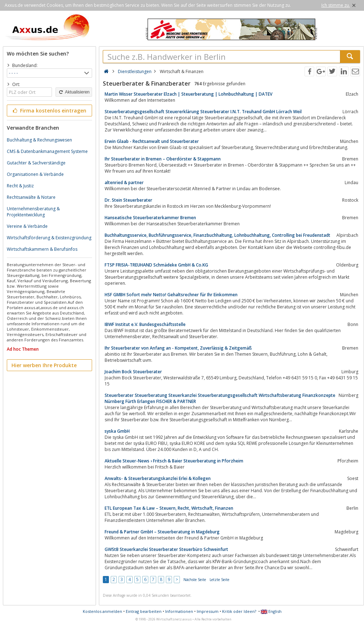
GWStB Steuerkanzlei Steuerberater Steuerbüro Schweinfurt (166, 549)
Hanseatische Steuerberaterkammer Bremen (150, 218)
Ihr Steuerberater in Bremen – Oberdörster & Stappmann (163, 159)
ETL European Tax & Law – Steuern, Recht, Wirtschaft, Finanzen (169, 508)
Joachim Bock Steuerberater (133, 372)
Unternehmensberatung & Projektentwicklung (33, 212)
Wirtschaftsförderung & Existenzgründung (49, 238)
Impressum (208, 611)
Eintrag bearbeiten (144, 611)
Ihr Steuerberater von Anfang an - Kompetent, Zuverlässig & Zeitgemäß (178, 348)
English (271, 611)
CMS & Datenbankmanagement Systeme (47, 151)
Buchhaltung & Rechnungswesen (39, 140)
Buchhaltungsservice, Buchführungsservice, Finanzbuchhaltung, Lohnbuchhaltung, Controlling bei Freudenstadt (217, 235)
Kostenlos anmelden (102, 611)
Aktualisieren (74, 92)
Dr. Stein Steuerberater (128, 200)
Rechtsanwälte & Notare (31, 197)
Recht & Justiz (20, 186)
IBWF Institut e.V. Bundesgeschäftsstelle (145, 324)
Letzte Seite (219, 580)
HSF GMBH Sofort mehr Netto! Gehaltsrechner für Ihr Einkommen (171, 295)
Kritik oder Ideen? (239, 611)
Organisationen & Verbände (35, 174)
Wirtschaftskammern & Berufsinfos (42, 249)
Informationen (179, 611)
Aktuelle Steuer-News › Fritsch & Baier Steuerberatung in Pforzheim (174, 461)
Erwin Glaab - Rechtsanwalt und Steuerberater (152, 141)
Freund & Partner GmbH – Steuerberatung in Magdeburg (162, 532)
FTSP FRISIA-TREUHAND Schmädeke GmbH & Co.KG (156, 265)
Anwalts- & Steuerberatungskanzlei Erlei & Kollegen (158, 478)
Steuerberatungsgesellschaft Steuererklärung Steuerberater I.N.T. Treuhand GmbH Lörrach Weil (203, 112)
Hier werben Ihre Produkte (44, 365)
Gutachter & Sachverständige (36, 163)
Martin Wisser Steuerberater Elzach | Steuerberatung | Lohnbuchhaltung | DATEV (188, 94)
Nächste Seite (195, 580)
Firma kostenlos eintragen (49, 111)
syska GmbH (117, 431)
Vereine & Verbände (27, 226)
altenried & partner (124, 183)
